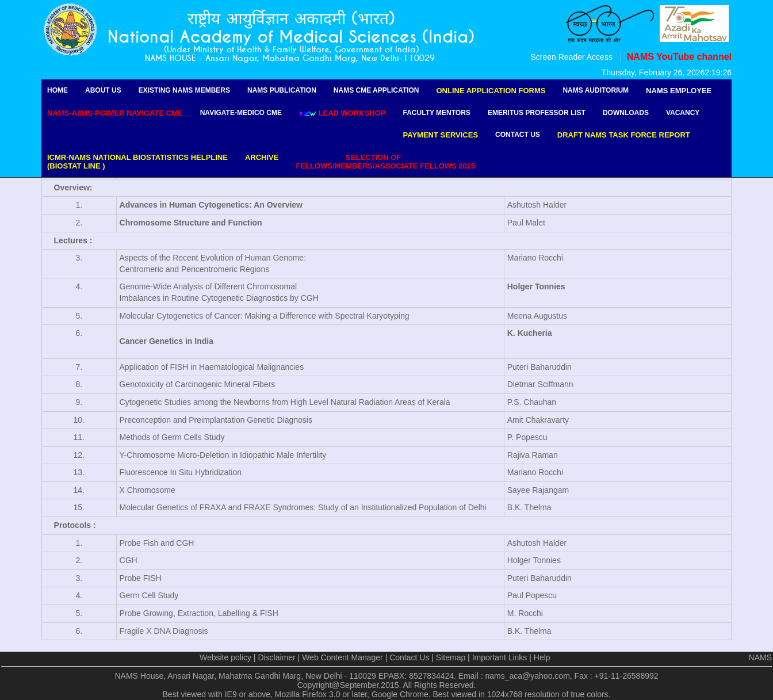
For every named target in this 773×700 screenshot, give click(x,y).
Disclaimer (276, 657)
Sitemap (451, 657)
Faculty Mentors (437, 113)
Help (542, 657)
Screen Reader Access (571, 57)
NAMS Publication (282, 90)
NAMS (760, 657)
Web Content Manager (343, 657)
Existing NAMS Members (184, 90)
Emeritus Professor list (537, 113)
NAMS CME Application (376, 90)
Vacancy (683, 113)
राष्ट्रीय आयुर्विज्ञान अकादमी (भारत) (291, 19)
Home (58, 90)
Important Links (500, 657)
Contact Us (518, 135)
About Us (103, 90)
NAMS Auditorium (596, 90)
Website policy (225, 657)
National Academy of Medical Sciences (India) (291, 37)
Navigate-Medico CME (241, 113)
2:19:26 (718, 72)
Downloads (626, 113)
